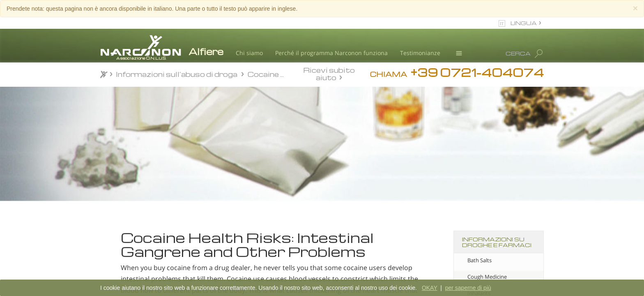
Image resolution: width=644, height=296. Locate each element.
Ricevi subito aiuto (329, 74)
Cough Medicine (487, 277)
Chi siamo (249, 53)
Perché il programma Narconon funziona (331, 53)
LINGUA (524, 23)
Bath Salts (480, 260)
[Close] (635, 8)
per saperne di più (468, 288)
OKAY (430, 288)
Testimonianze (420, 53)
